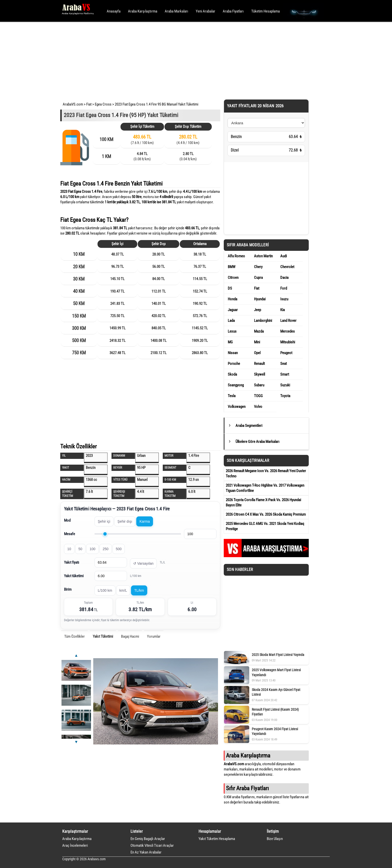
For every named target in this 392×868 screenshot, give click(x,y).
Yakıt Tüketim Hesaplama (217, 839)
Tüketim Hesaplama (265, 11)
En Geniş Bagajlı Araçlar (148, 839)
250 (106, 549)
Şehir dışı (125, 521)
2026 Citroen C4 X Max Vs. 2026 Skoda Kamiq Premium (266, 514)
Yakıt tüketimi (74, 576)
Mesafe (69, 534)
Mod (67, 520)
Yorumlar (154, 636)
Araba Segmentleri (249, 426)
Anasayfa (114, 11)
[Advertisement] (189, 60)
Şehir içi (104, 521)
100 (92, 549)
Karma (145, 521)
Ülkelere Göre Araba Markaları (257, 442)
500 (119, 549)
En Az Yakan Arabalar (146, 852)
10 (69, 549)
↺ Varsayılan (143, 563)
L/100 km (105, 590)
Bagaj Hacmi (130, 636)
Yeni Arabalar (205, 11)
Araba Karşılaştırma (143, 11)
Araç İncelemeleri (75, 845)
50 (80, 549)
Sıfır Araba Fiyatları (247, 788)
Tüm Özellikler (74, 636)
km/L (123, 590)
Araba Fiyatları (233, 11)
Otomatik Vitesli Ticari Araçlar (152, 845)
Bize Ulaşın (275, 839)
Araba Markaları (176, 11)
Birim (68, 589)
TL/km (139, 590)
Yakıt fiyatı (72, 562)
